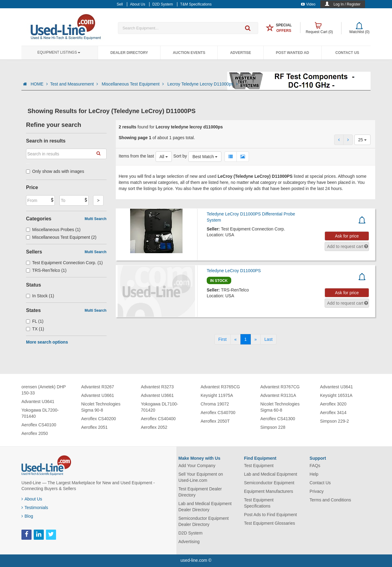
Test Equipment (259, 466)
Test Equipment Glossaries (270, 523)
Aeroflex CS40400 (158, 419)
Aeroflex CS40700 (218, 413)
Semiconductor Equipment (269, 483)
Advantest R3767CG (280, 387)
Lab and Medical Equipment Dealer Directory (205, 507)
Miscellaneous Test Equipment (133, 84)
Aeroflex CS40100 (39, 425)
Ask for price (347, 236)
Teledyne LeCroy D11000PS (234, 271)
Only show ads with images (55, 171)
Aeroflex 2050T (215, 421)
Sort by (180, 156)
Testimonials (35, 508)
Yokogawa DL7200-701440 (40, 413)
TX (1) (35, 329)
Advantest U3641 (38, 401)
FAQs (315, 466)
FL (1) (35, 321)
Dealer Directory (129, 53)
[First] (222, 339)
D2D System (191, 533)
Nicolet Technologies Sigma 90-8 (101, 407)
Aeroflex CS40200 (99, 419)
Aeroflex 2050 (35, 433)
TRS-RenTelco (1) (46, 270)
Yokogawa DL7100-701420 (160, 407)
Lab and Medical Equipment (271, 474)
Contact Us (347, 53)
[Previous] (236, 339)
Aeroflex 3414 (333, 413)
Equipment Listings (59, 52)
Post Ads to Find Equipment (271, 515)
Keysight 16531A (336, 395)
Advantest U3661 (98, 395)
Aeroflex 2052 (154, 427)
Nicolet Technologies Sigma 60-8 (280, 407)
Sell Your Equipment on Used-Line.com (201, 477)
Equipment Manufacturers (269, 491)
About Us (32, 499)
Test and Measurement (75, 84)
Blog (27, 516)
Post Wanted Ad (292, 53)
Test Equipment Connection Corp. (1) (64, 263)
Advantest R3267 (98, 387)
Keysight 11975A (217, 395)
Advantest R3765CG (220, 387)
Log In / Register (347, 4)
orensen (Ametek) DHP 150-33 (43, 390)
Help (314, 474)
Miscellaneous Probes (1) (53, 230)
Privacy (317, 491)
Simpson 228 (273, 427)
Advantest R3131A (278, 395)
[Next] (256, 339)
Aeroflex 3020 (333, 404)
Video (308, 4)
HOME (39, 84)
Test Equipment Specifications (259, 503)
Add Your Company (197, 466)
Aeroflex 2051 (94, 427)
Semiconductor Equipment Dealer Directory (204, 521)
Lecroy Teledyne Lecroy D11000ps (203, 84)
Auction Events (189, 53)
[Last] (268, 339)
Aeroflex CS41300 (278, 419)
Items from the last (136, 156)
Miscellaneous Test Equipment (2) (61, 237)
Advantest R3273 (157, 387)
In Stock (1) (40, 296)
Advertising (189, 542)
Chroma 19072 (215, 404)
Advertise (241, 53)
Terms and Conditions (330, 500)
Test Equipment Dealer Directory (200, 492)
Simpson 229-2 (334, 421)
